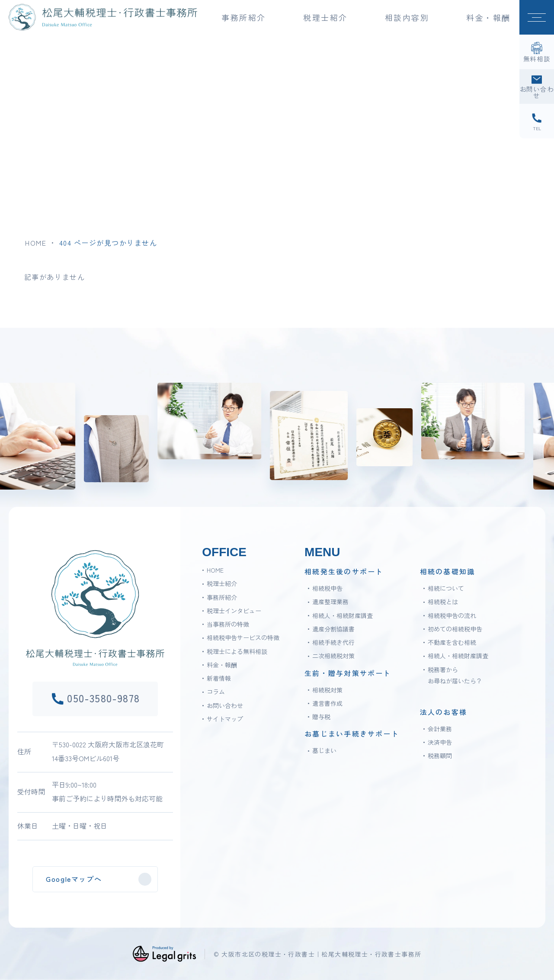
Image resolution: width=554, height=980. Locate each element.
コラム (216, 692)
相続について (446, 588)
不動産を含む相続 (452, 642)
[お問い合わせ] (537, 86)
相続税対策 (327, 690)
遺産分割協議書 (333, 629)
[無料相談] (537, 52)
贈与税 (321, 717)
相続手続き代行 (333, 642)
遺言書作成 (327, 703)
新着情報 (219, 678)
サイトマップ (225, 719)
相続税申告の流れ (452, 615)
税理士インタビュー (234, 611)
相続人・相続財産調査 (343, 615)
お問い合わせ (225, 705)
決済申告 (440, 742)
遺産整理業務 (330, 602)
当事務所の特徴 (228, 624)
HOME (36, 243)
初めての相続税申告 (455, 629)
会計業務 (440, 729)
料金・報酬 (488, 17)
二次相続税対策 (333, 656)
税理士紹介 (222, 583)
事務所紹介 (222, 597)
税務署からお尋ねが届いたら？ (455, 675)
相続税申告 (327, 588)
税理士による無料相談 (237, 651)
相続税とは (443, 602)
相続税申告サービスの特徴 (243, 637)
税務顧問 (440, 756)
